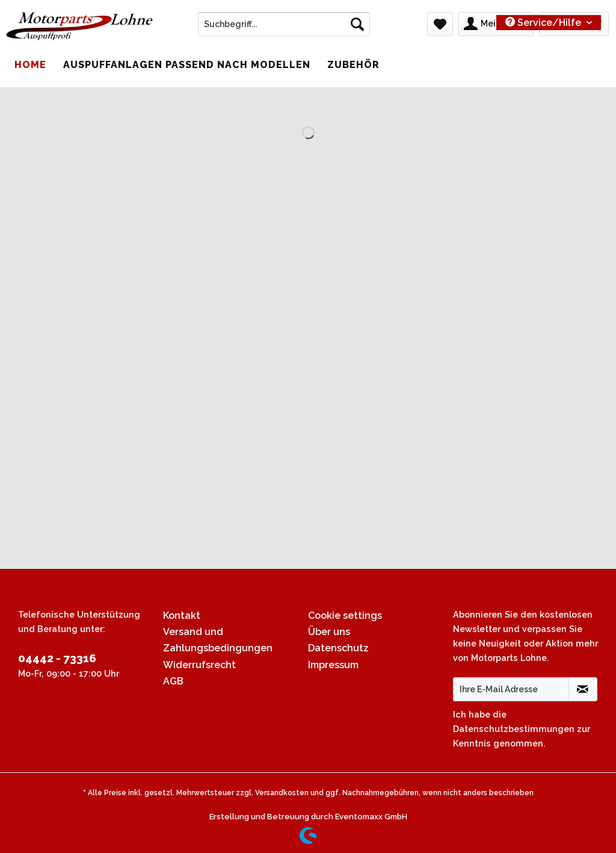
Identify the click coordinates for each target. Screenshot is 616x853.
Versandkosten (282, 793)
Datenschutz (338, 648)
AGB (173, 681)
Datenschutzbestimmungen (514, 729)
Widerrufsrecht (199, 665)
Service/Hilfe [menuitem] (544, 23)
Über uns (329, 632)
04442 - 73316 (57, 658)
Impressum (333, 665)
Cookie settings (345, 616)
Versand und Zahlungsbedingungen (218, 640)
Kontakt (182, 616)
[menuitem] (284, 29)
